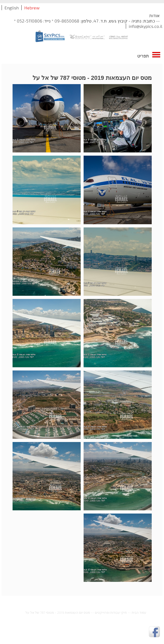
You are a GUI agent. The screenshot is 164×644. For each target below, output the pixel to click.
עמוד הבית (139, 612)
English (12, 8)
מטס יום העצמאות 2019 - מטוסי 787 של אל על (58, 612)
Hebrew (32, 8)
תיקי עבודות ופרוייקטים (111, 612)
